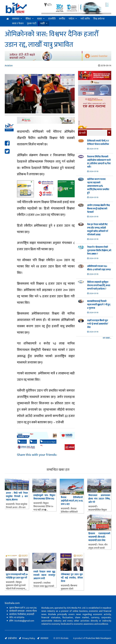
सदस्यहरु (44, 638)
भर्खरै (43, 24)
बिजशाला (9, 130)
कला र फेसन (18, 24)
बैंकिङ (28, 19)
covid (33, 442)
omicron (22, 442)
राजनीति (52, 19)
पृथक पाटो (32, 24)
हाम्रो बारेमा (12, 638)
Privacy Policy (29, 638)
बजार (40, 19)
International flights (48, 442)
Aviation (9, 66)
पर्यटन (71, 19)
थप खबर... (107, 338)
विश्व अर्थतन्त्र (99, 19)
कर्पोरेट (62, 19)
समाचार (16, 19)
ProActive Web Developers (98, 638)
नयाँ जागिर (85, 19)
